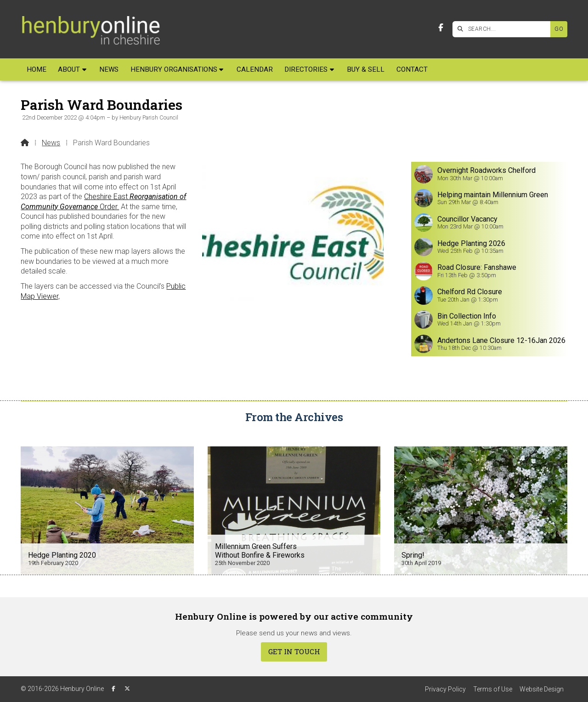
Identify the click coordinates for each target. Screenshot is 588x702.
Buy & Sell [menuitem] (366, 69)
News (51, 143)
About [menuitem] (69, 69)
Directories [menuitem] (306, 69)
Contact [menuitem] (412, 69)
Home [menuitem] (37, 69)
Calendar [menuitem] (255, 69)
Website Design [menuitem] (542, 689)
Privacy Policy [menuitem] (445, 689)
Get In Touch (294, 651)
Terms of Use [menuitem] (493, 689)
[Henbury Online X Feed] (127, 689)
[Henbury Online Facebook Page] (441, 28)
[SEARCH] (504, 29)
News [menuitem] (109, 69)
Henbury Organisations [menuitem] (174, 69)
